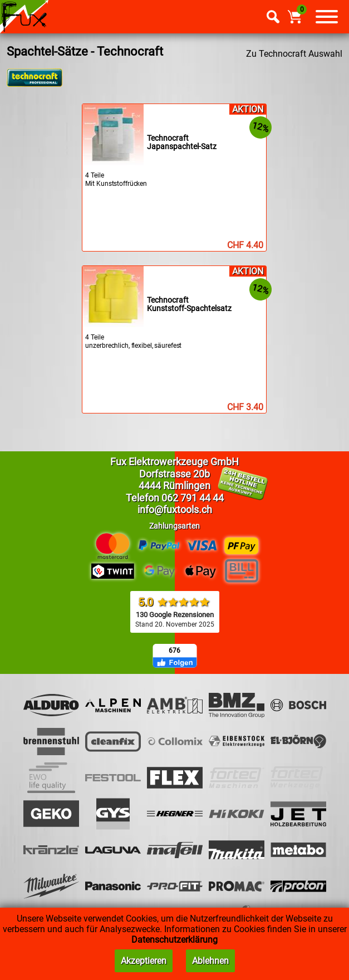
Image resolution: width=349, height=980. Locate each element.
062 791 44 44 (193, 498)
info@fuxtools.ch (175, 509)
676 (175, 651)
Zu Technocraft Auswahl (294, 54)
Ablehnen (210, 961)
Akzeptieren (144, 961)
